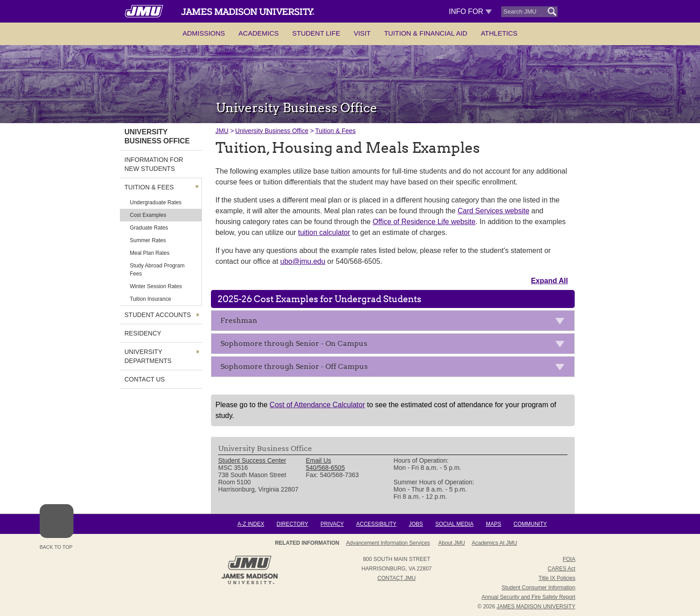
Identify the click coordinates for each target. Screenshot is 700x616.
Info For (470, 11)
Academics (258, 33)
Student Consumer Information (538, 588)
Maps (494, 524)
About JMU (451, 543)
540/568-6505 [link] (325, 468)
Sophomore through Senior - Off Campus (395, 368)
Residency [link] (143, 333)
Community (530, 524)
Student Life (316, 33)
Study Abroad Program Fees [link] (157, 270)
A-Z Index (251, 524)
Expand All (549, 281)
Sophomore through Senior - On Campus (395, 345)
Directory (292, 524)
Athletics (499, 33)
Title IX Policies (557, 578)
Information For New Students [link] (154, 164)
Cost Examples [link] (148, 215)
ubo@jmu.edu (303, 261)
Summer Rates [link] (148, 240)
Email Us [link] (319, 460)
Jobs (416, 524)
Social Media (455, 524)
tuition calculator (324, 232)
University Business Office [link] (157, 136)
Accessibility (376, 524)
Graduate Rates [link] (149, 228)
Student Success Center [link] (252, 460)
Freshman (395, 322)
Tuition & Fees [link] (149, 187)
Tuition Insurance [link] (151, 299)
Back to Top (57, 527)
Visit (362, 33)
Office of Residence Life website (424, 222)
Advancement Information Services (388, 543)
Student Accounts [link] (158, 315)
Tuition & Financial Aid (425, 33)
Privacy (332, 524)
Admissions (204, 33)
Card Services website (493, 211)
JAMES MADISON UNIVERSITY (536, 607)
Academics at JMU (495, 543)
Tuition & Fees (335, 131)
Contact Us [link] (145, 379)
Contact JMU (396, 578)
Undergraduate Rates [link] (156, 202)
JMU (222, 131)
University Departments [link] (148, 356)
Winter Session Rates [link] (156, 286)
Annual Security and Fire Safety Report (528, 597)
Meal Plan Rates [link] (150, 253)
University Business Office (272, 131)
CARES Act (561, 569)
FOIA (569, 559)
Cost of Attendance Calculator (317, 405)
